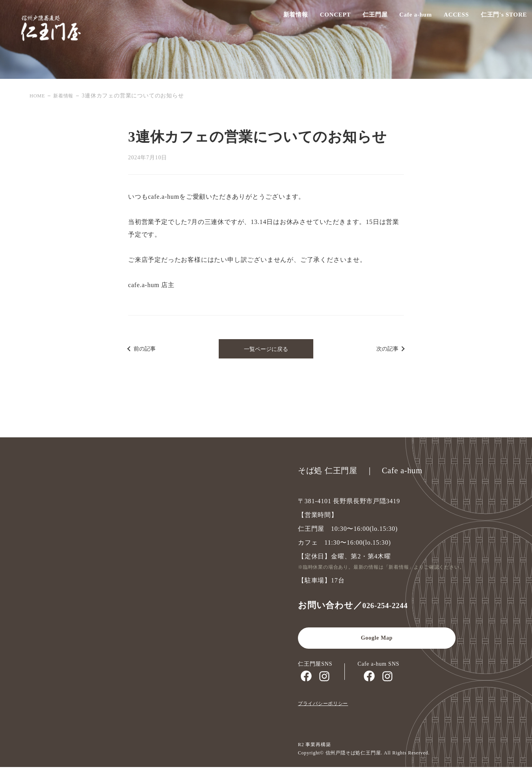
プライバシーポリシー (327, 705)
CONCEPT (328, 17)
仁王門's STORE (497, 17)
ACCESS (449, 17)
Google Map (377, 640)
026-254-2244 (389, 607)
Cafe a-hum (408, 17)
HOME (38, 96)
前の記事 (147, 350)
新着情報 (288, 17)
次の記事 (385, 350)
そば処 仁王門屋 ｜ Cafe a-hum (366, 473)
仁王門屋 (367, 17)
